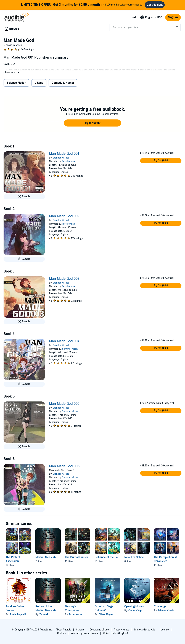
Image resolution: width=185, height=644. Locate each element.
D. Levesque (76, 616)
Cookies (61, 633)
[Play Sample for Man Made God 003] (24, 323)
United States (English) (115, 633)
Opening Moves (134, 608)
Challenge (160, 608)
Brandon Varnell (61, 159)
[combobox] (145, 29)
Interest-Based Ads (145, 630)
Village (39, 84)
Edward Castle (166, 612)
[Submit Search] (178, 29)
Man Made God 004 (64, 343)
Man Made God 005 (64, 405)
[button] (12, 74)
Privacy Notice (121, 630)
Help (134, 19)
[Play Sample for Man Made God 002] (24, 261)
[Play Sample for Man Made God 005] (24, 448)
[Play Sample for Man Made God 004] (24, 386)
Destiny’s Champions (72, 610)
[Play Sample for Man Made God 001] (24, 198)
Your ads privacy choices (84, 633)
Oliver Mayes (106, 616)
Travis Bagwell (18, 616)
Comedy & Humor (63, 84)
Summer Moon (70, 350)
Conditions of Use (99, 630)
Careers (80, 630)
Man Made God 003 (64, 280)
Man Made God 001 (64, 155)
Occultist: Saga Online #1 (104, 610)
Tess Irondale (69, 163)
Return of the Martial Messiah (46, 610)
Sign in (173, 19)
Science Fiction (16, 84)
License (165, 630)
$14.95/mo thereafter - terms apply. (81, 5)
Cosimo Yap (135, 612)
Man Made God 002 (64, 218)
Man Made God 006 (64, 468)
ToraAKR (44, 616)
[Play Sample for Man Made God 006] (24, 511)
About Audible (63, 630)
